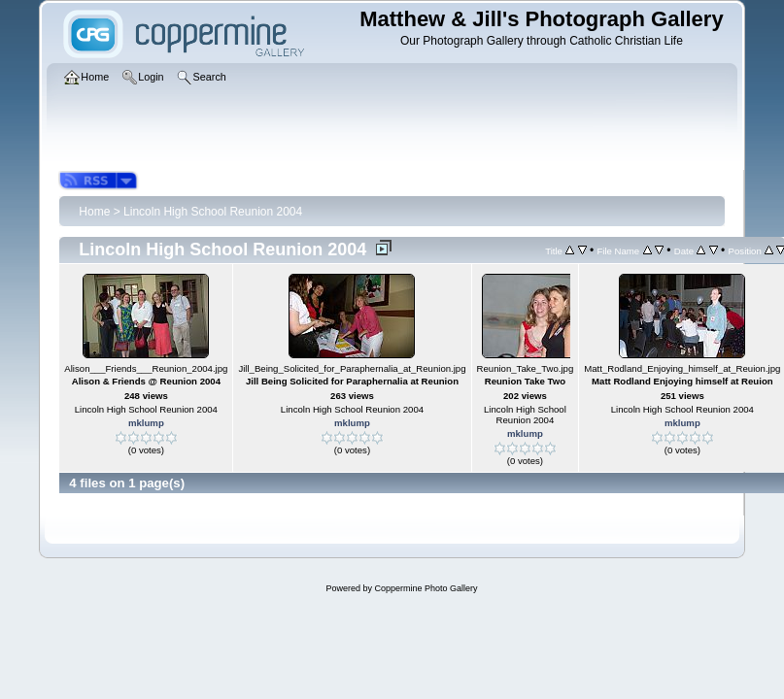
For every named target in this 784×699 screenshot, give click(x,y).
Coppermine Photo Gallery (426, 588)
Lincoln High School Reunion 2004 (213, 212)
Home (94, 212)
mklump (146, 423)
